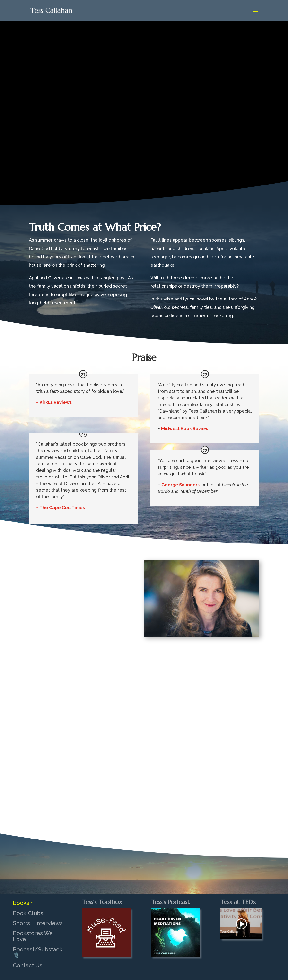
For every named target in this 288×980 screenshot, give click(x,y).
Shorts (21, 923)
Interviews (49, 923)
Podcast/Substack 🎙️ (38, 952)
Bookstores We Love (33, 936)
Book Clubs (28, 913)
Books (21, 903)
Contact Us (28, 965)
